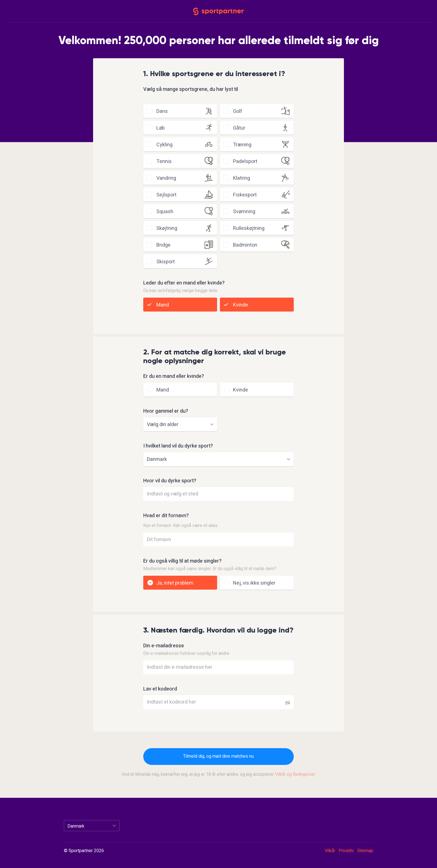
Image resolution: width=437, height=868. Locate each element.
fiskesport (245, 195)
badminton (245, 245)
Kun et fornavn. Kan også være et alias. (181, 526)
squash (165, 212)
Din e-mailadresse (164, 646)
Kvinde (241, 305)
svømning (244, 212)
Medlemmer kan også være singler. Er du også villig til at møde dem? (210, 569)
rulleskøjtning (249, 228)
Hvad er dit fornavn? (166, 516)
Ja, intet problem (175, 583)
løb (161, 128)
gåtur (239, 128)
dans (162, 111)
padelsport (245, 161)
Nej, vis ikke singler (254, 583)
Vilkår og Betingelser (295, 774)
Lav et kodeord (160, 689)
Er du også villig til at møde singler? (182, 561)
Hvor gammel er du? (166, 411)
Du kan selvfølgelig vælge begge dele (180, 291)
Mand (163, 305)
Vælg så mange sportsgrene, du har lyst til (191, 89)
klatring (241, 178)
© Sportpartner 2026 (84, 851)
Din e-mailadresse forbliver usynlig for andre (186, 653)
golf (238, 111)
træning (242, 145)
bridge (163, 245)
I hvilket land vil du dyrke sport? (178, 446)
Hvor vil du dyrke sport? (170, 481)
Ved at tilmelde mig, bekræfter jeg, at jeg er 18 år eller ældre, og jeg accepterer (218, 774)
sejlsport (166, 195)
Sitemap (365, 851)
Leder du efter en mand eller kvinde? (184, 283)
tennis (164, 161)
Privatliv (346, 851)
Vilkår (330, 851)
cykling (164, 145)
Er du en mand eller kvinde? (174, 376)
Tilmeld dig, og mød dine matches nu (218, 756)
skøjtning (167, 228)
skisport (166, 262)
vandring (166, 178)
